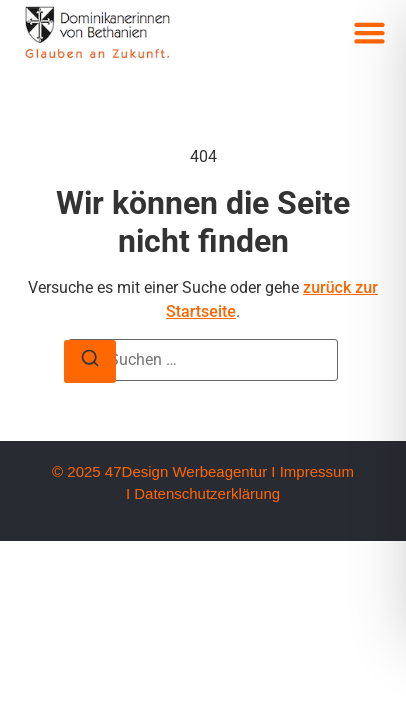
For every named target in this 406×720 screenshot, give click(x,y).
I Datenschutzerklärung (203, 493)
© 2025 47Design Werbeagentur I (163, 471)
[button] (369, 33)
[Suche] (90, 361)
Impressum (317, 471)
